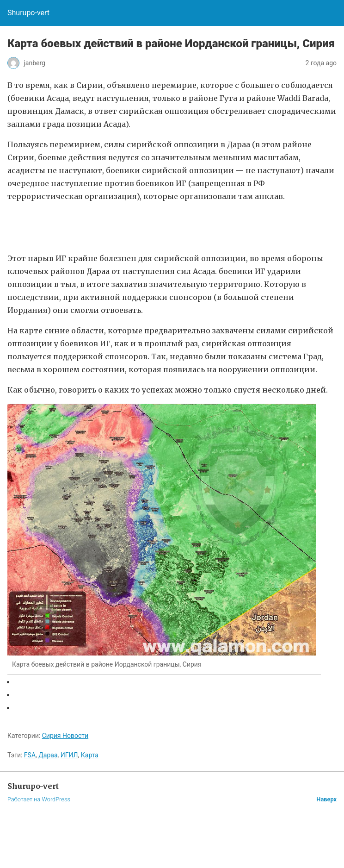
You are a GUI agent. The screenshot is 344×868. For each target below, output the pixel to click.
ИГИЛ (69, 755)
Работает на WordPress (39, 799)
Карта (90, 755)
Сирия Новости (65, 736)
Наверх (326, 799)
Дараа (48, 755)
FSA (30, 755)
